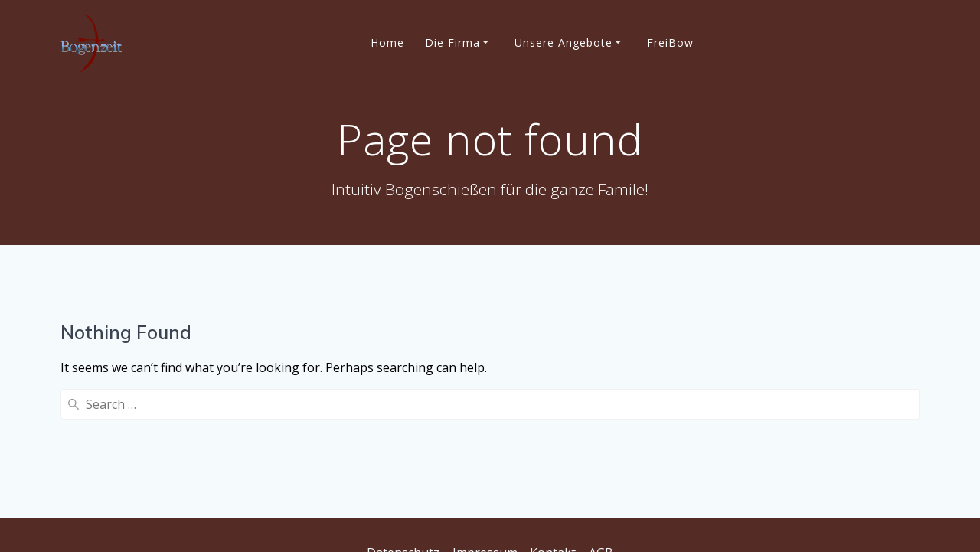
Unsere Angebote (563, 42)
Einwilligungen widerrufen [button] (611, 518)
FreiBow (670, 42)
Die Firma (452, 42)
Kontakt (553, 469)
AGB (601, 469)
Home (387, 42)
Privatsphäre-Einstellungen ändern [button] (490, 493)
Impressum (485, 469)
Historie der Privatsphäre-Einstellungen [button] (408, 518)
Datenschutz (403, 469)
